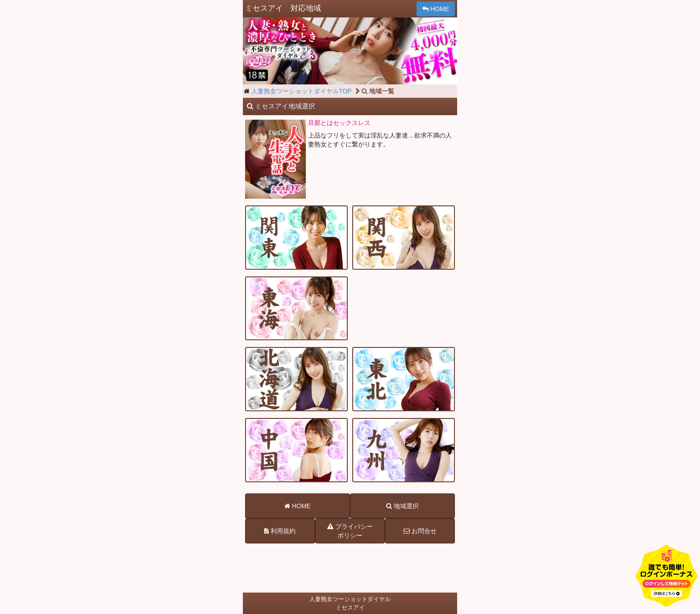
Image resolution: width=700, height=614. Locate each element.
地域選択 (402, 506)
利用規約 (280, 531)
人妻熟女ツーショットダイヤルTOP (302, 91)
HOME (436, 9)
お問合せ (420, 531)
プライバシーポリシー (350, 530)
